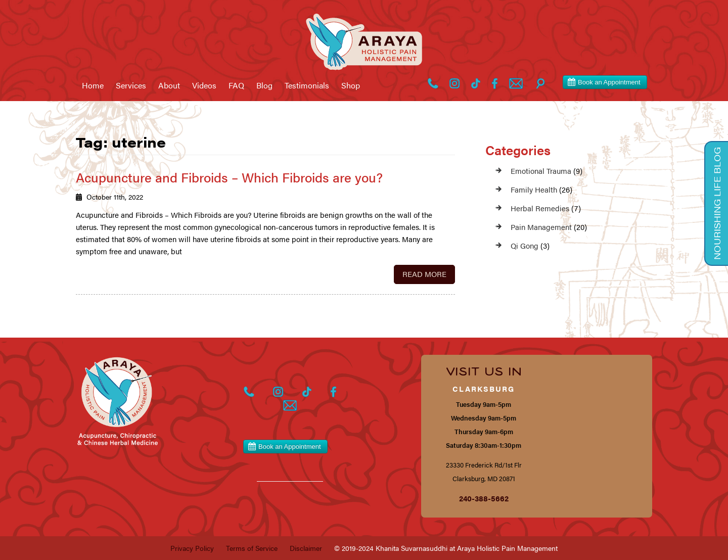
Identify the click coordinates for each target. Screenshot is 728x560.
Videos (204, 85)
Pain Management (541, 227)
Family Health (534, 189)
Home (93, 85)
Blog (264, 85)
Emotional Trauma (541, 171)
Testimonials (307, 85)
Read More (424, 274)
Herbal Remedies (540, 208)
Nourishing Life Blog (717, 203)
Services (131, 85)
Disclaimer (306, 548)
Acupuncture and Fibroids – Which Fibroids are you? (229, 177)
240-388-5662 (484, 498)
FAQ (236, 85)
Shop (351, 85)
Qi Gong (525, 245)
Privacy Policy (192, 548)
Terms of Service (252, 548)
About (169, 85)
